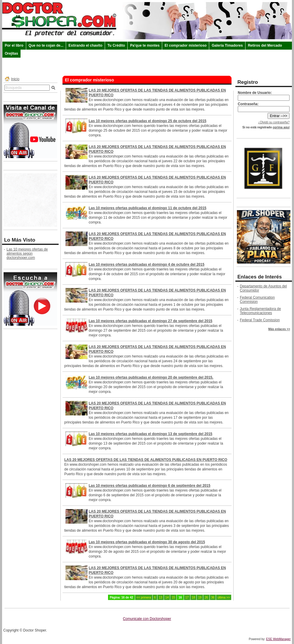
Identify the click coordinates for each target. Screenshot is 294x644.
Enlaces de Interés (260, 277)
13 (161, 597)
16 (180, 597)
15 (173, 597)
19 (200, 597)
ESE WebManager (278, 639)
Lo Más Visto (20, 240)
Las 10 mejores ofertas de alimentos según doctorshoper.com (27, 253)
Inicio (15, 79)
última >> (224, 597)
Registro (248, 82)
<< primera (144, 597)
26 (206, 597)
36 (213, 597)
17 (187, 597)
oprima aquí (281, 127)
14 (167, 597)
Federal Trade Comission (260, 320)
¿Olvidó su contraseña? (274, 122)
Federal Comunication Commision (257, 300)
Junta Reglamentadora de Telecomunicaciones (260, 311)
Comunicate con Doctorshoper (147, 619)
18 (193, 597)
